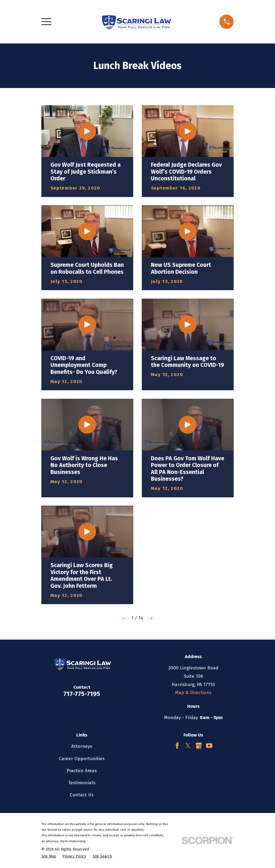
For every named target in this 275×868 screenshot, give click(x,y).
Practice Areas (82, 771)
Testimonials (82, 783)
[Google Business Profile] (199, 746)
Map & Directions (193, 693)
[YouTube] (209, 746)
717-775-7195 (82, 694)
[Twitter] (188, 746)
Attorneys (82, 746)
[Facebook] (177, 746)
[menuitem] (49, 856)
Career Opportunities (82, 759)
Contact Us (82, 795)
